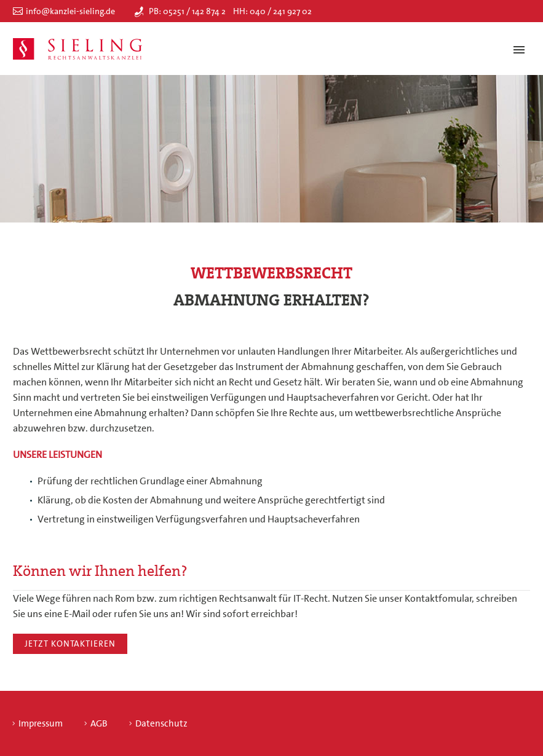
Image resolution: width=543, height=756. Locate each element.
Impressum (41, 724)
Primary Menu (519, 50)
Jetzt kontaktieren (70, 644)
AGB (99, 724)
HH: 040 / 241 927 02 (272, 11)
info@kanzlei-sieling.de (70, 11)
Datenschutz (161, 724)
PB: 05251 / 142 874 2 (187, 11)
